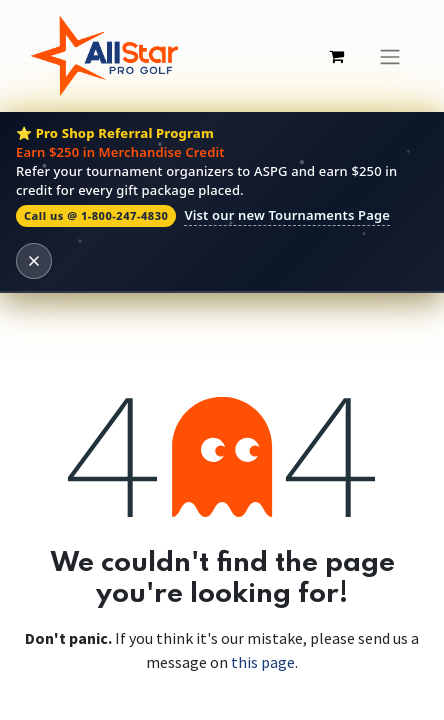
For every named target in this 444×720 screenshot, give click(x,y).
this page (263, 662)
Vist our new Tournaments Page (287, 215)
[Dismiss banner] (34, 261)
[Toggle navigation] (390, 56)
